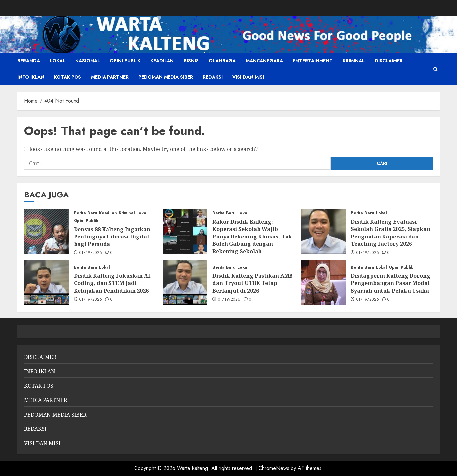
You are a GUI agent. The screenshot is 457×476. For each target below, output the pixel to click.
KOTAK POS (68, 77)
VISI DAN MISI (248, 77)
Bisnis (191, 61)
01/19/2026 (91, 253)
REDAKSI (213, 77)
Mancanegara (264, 61)
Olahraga (222, 61)
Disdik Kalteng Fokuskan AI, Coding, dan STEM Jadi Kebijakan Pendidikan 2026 (113, 283)
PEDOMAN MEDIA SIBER (166, 77)
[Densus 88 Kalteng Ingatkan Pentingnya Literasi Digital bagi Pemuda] (46, 231)
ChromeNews (274, 468)
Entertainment (313, 61)
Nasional (88, 61)
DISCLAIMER (389, 61)
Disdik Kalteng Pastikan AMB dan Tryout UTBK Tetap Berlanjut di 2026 (253, 283)
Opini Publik (125, 61)
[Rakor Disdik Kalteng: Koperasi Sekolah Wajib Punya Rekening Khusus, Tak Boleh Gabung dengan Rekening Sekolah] (185, 231)
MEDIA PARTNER (110, 77)
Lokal (58, 61)
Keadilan (162, 61)
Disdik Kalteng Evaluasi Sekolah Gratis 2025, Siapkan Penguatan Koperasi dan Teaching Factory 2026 (391, 233)
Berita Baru (86, 213)
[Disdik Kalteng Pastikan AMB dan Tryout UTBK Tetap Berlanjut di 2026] (185, 283)
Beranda (29, 61)
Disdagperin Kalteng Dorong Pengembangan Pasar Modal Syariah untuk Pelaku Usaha (391, 283)
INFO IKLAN (31, 77)
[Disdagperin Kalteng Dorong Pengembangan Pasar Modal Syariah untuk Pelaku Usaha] (323, 283)
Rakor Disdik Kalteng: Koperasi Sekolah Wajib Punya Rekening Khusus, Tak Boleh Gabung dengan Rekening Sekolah (252, 237)
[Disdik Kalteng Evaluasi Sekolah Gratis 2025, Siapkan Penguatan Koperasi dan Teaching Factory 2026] (323, 231)
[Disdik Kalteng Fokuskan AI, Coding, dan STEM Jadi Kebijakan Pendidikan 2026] (46, 283)
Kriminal (354, 61)
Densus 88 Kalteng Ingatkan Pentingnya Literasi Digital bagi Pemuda (112, 237)
